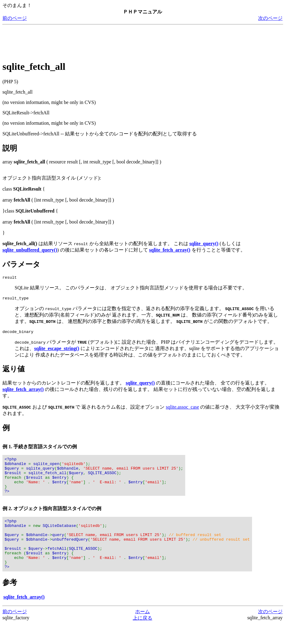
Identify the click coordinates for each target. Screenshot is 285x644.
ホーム (142, 632)
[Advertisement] (114, 41)
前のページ (15, 18)
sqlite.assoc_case (182, 410)
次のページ (270, 18)
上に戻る (142, 638)
